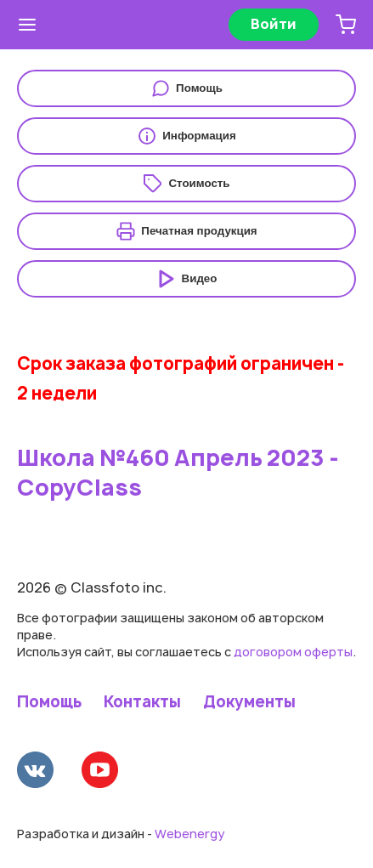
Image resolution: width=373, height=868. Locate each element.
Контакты (142, 702)
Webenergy (189, 834)
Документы (249, 702)
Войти (274, 24)
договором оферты (293, 652)
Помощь (49, 702)
